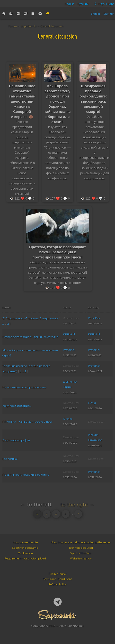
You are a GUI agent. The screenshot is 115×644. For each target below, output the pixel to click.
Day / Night (103, 4)
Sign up (109, 14)
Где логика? (10, 459)
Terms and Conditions (57, 579)
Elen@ (92, 403)
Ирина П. (69, 334)
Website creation (81, 558)
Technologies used (81, 548)
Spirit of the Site (81, 553)
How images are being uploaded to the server (81, 542)
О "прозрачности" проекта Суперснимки (30, 318)
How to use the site (25, 542)
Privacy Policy (57, 574)
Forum (13, 26)
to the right (74, 505)
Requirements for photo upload (25, 558)
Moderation (25, 553)
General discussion (52, 26)
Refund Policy (57, 584)
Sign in (95, 14)
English (70, 4)
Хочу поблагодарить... (17, 406)
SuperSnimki (29, 26)
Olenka (68, 419)
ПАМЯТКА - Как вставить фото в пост (27, 422)
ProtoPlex (94, 318)
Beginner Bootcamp (25, 548)
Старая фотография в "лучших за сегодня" (31, 337)
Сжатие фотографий (16, 440)
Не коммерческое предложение (24, 387)
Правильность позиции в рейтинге (26, 475)
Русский (83, 4)
